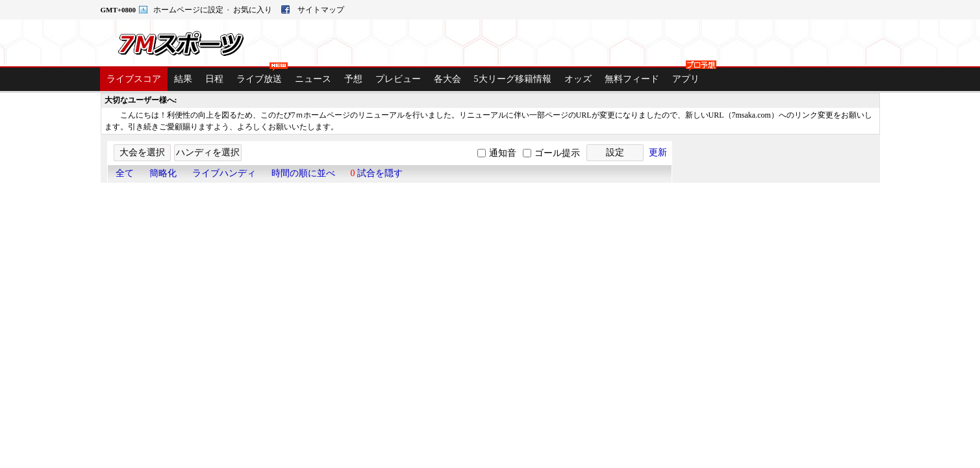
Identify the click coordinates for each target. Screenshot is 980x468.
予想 (353, 79)
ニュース (313, 79)
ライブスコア (134, 79)
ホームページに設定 (189, 10)
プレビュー (398, 79)
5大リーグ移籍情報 (513, 79)
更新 (658, 152)
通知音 (503, 153)
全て (125, 174)
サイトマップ (321, 10)
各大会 (447, 79)
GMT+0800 (119, 10)
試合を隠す (377, 174)
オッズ (578, 79)
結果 (183, 79)
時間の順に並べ (303, 174)
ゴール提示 (557, 153)
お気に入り (254, 10)
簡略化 (163, 174)
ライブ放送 (262, 76)
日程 (214, 79)
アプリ (689, 76)
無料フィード (632, 79)
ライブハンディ (224, 174)
